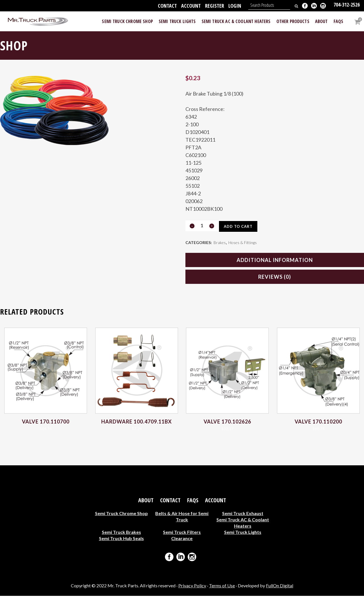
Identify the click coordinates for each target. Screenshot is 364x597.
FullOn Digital (280, 587)
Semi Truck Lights (243, 533)
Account (191, 6)
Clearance (182, 539)
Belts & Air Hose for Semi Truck (182, 518)
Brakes (220, 243)
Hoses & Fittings (243, 243)
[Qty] (202, 226)
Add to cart (240, 226)
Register (215, 6)
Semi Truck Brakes (121, 533)
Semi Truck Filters (182, 533)
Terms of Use (222, 587)
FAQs (193, 501)
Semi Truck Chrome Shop (121, 514)
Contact (167, 6)
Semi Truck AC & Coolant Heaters (243, 524)
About (146, 501)
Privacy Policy (192, 587)
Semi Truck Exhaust (243, 514)
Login (235, 6)
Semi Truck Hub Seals (121, 539)
